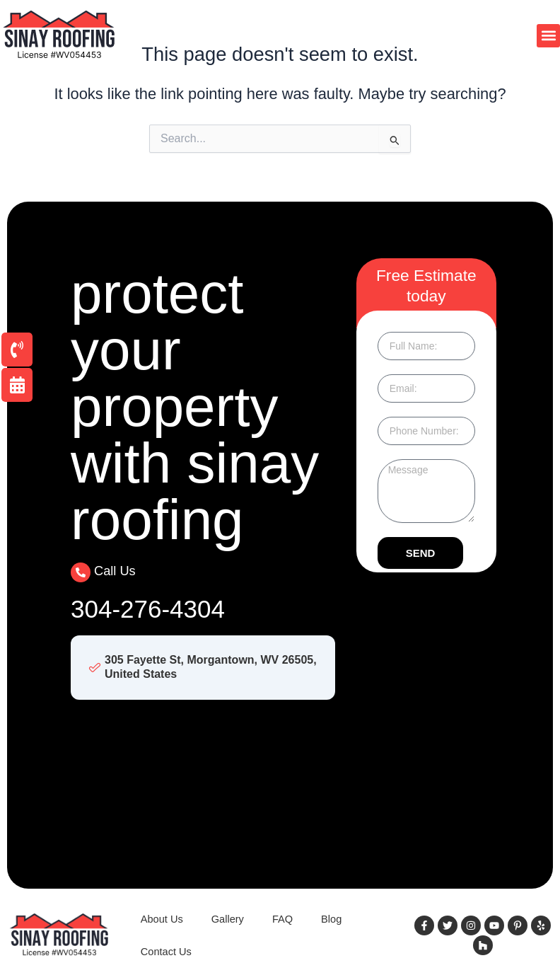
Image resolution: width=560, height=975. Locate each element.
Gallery (228, 919)
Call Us (115, 571)
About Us (162, 919)
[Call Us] (81, 572)
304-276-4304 (148, 609)
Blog (331, 919)
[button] (548, 36)
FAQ (282, 919)
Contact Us (166, 952)
